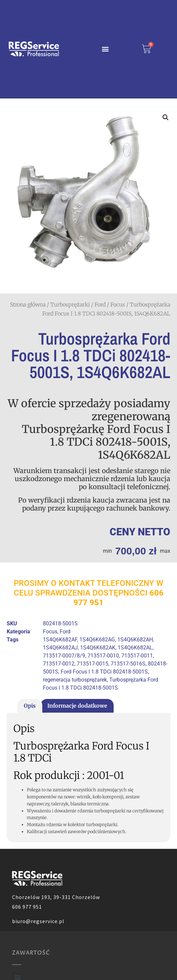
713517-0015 (93, 664)
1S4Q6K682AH (135, 640)
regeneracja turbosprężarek (75, 680)
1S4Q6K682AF (60, 640)
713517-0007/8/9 (64, 656)
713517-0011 (137, 656)
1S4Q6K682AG (97, 640)
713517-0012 (59, 664)
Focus (118, 304)
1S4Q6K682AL (135, 648)
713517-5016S (128, 664)
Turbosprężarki (70, 304)
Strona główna (28, 304)
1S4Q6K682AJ (60, 648)
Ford (100, 304)
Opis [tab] (30, 706)
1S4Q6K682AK (98, 648)
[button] (105, 49)
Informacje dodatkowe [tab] (77, 706)
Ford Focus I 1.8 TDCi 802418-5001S (104, 672)
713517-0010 (103, 656)
